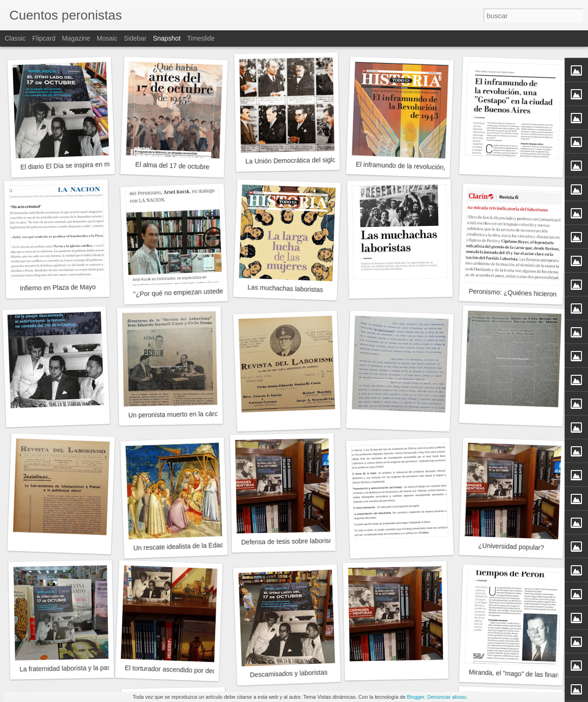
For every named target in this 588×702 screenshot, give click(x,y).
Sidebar (135, 38)
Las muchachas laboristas (285, 288)
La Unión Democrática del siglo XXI (297, 161)
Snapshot (167, 38)
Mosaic (107, 38)
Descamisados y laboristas (289, 674)
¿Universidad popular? (511, 546)
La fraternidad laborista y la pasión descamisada (90, 668)
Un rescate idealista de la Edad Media (188, 546)
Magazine (76, 38)
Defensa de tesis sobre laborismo (290, 541)
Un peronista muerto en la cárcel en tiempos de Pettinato (211, 414)
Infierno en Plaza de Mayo (58, 288)
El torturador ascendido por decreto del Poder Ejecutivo (205, 671)
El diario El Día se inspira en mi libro (73, 165)
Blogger (416, 697)
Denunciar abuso (447, 697)
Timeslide (201, 38)
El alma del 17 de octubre (172, 166)
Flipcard (44, 38)
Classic (15, 38)
